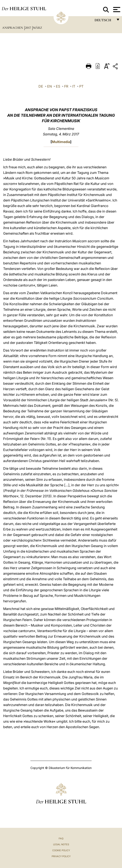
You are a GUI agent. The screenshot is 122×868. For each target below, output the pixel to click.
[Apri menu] (116, 10)
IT (74, 86)
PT (81, 86)
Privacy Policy (61, 856)
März (38, 28)
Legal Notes (61, 844)
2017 (28, 28)
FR (66, 86)
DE (41, 86)
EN (50, 86)
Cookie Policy (61, 850)
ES (58, 86)
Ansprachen (13, 28)
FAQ (61, 838)
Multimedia (61, 142)
